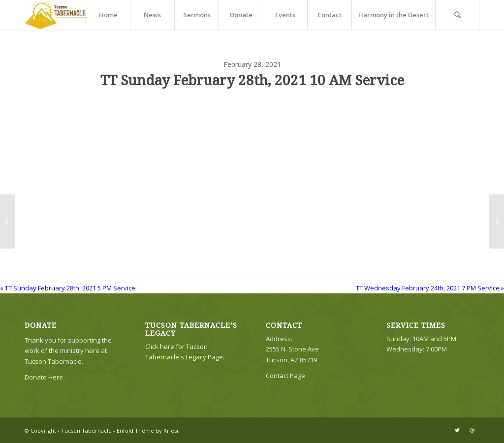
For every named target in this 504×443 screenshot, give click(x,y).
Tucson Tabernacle (86, 430)
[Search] (457, 15)
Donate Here (44, 377)
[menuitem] (108, 15)
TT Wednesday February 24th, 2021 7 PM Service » (430, 288)
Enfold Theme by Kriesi (147, 430)
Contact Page (285, 376)
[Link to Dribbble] (472, 430)
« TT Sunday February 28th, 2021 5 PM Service (68, 288)
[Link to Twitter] (457, 430)
